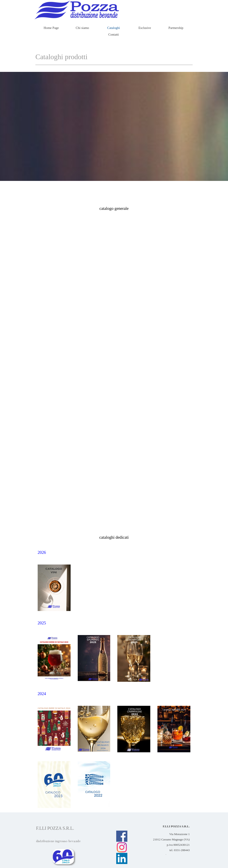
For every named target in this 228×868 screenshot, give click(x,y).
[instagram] (122, 847)
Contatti (113, 34)
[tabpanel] (114, 208)
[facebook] (122, 836)
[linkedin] (122, 858)
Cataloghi (114, 28)
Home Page (51, 28)
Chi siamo (82, 28)
